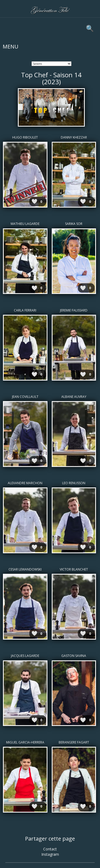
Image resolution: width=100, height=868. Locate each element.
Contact (50, 849)
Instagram (50, 854)
